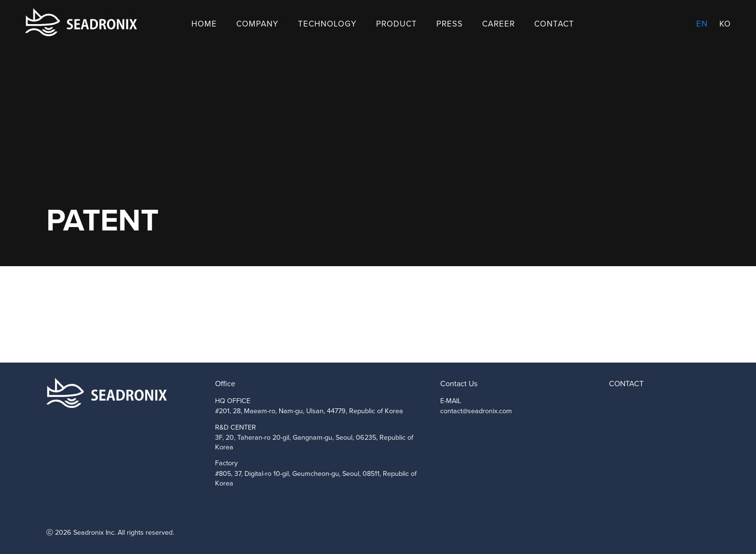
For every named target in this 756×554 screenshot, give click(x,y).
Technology (327, 24)
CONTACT (626, 384)
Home (204, 24)
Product (397, 24)
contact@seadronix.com (476, 411)
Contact (554, 24)
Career (499, 24)
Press (450, 24)
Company (257, 24)
